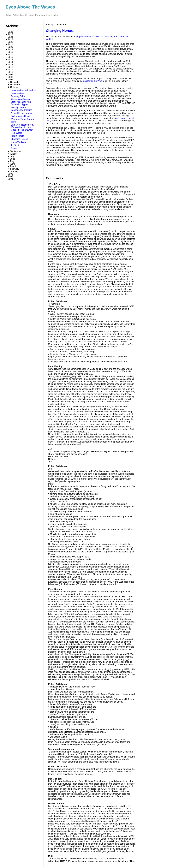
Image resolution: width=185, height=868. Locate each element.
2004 (10, 179)
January (14, 171)
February (15, 169)
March (13, 166)
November (15, 85)
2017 (10, 54)
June (13, 159)
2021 (10, 44)
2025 (10, 34)
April (12, 164)
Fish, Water (16, 133)
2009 (10, 75)
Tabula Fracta (17, 136)
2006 (10, 174)
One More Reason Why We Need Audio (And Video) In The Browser (22, 127)
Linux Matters (17, 93)
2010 (10, 72)
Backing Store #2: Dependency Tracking (21, 109)
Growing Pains (18, 96)
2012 (10, 67)
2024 (10, 37)
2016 (10, 57)
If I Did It (15, 145)
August (14, 154)
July (12, 156)
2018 (10, 52)
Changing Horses (19, 139)
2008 (10, 77)
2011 (10, 70)
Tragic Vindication (19, 142)
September (16, 151)
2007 (10, 80)
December (15, 82)
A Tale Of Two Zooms (21, 113)
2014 (10, 62)
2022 (10, 42)
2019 (10, 49)
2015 (10, 59)
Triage (14, 148)
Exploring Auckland (20, 116)
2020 (10, 47)
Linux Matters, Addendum (23, 90)
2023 (10, 39)
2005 (10, 176)
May (12, 161)
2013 (10, 65)
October (14, 87)
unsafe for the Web (93, 81)
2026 (10, 32)
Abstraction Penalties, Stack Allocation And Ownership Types (21, 102)
